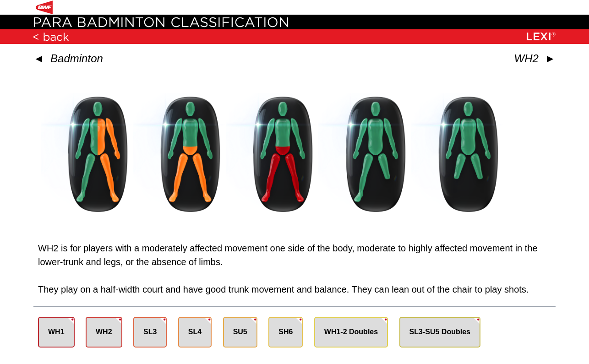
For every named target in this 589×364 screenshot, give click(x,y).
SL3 (150, 332)
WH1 (56, 332)
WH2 (104, 332)
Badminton (77, 58)
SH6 (286, 332)
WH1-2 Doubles (351, 332)
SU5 (240, 332)
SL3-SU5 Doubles (440, 332)
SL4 (195, 332)
